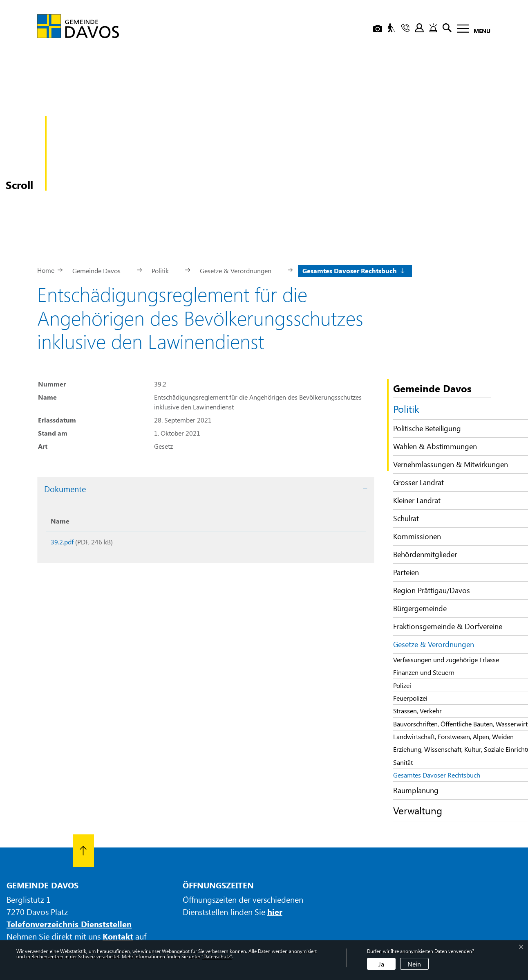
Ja (381, 964)
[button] (100, 200)
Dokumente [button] (65, 419)
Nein (414, 964)
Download (307, 474)
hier (275, 842)
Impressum (283, 917)
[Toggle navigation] (471, 30)
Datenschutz (321, 917)
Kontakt (118, 866)
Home (46, 201)
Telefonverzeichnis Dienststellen (69, 854)
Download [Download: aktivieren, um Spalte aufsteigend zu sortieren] (268, 451)
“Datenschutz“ (217, 956)
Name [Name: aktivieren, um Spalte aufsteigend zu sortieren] (60, 451)
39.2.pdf (62, 472)
